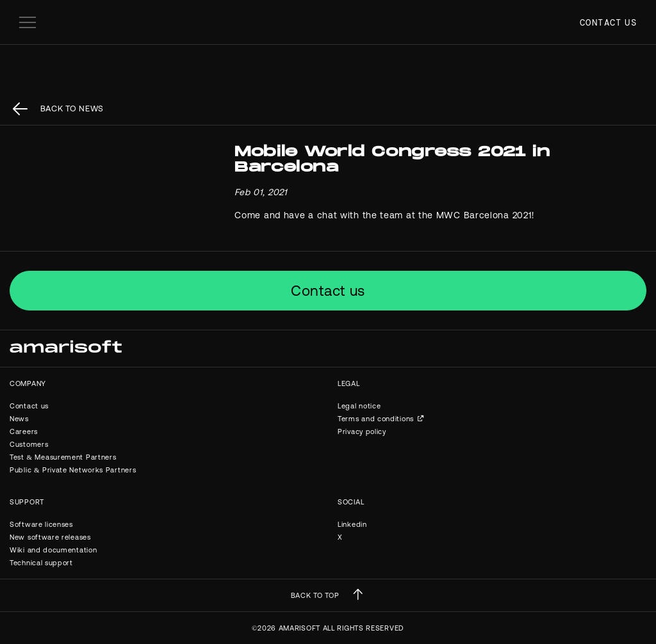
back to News (72, 109)
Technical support (41, 563)
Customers (29, 444)
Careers (24, 431)
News (19, 419)
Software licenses (41, 524)
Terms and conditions (376, 419)
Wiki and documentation (53, 550)
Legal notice (359, 406)
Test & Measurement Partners (63, 457)
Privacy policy (362, 431)
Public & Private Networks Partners (73, 470)
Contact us (608, 22)
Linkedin (352, 524)
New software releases (50, 537)
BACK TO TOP (315, 595)
